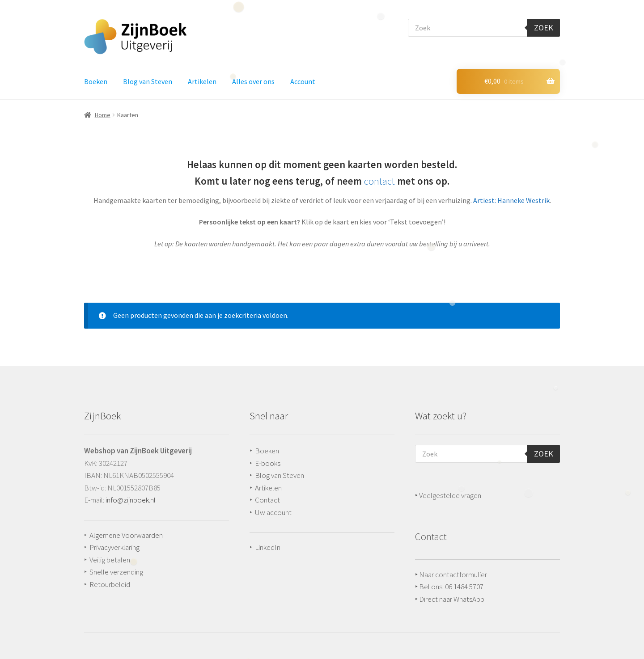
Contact (267, 500)
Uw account (273, 512)
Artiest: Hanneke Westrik (511, 200)
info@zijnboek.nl (131, 500)
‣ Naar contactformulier (451, 575)
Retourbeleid (110, 584)
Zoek (544, 27)
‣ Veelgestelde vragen (448, 495)
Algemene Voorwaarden (126, 535)
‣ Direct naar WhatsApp (450, 599)
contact (379, 181)
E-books (268, 463)
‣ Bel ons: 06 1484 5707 (449, 587)
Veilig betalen (110, 560)
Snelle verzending (116, 572)
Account (303, 81)
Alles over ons (253, 81)
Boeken (96, 81)
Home (103, 115)
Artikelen (202, 81)
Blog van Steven (148, 81)
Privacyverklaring (114, 547)
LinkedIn (268, 547)
